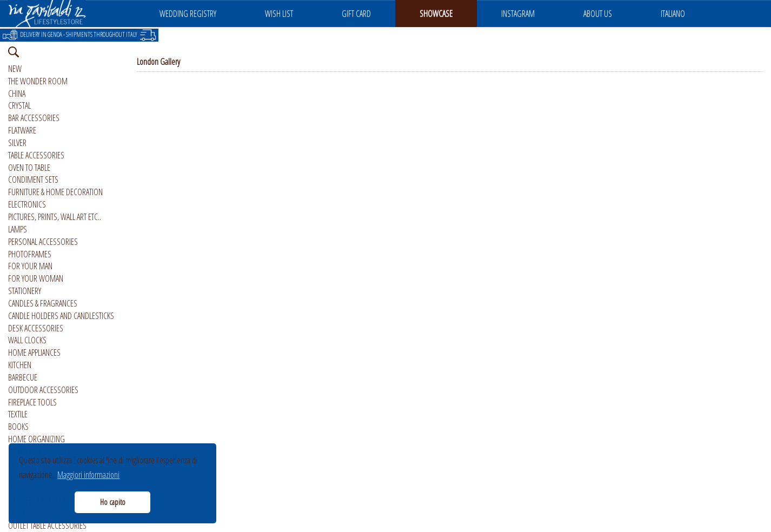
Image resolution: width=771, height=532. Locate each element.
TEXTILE (18, 414)
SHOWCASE (436, 14)
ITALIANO (673, 14)
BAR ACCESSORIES (34, 118)
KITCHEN (20, 365)
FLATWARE (22, 130)
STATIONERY (25, 291)
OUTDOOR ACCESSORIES (43, 390)
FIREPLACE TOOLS (32, 402)
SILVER (17, 143)
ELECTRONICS (27, 204)
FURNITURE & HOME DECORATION (55, 192)
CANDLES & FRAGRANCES (43, 303)
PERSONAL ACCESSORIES (43, 242)
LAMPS (18, 229)
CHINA (17, 94)
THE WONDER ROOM (38, 81)
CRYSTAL (19, 105)
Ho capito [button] (113, 502)
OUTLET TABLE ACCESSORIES (47, 526)
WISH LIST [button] (279, 14)
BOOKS (18, 427)
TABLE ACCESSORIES (36, 155)
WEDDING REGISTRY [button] (188, 14)
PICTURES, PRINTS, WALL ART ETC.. (55, 217)
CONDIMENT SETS (33, 179)
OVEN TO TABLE (29, 168)
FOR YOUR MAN (30, 266)
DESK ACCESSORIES (36, 328)
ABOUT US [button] (598, 14)
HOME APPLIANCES (34, 353)
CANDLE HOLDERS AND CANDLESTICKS (61, 316)
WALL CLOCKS (27, 340)
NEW (15, 69)
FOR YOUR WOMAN (36, 278)
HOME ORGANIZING (36, 439)
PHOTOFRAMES (30, 254)
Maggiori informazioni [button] (88, 475)
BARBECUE (23, 377)
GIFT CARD (356, 14)
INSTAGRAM (518, 14)
